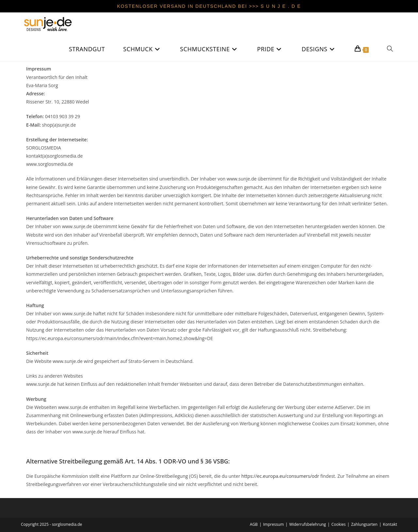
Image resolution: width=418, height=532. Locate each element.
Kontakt (390, 524)
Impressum (273, 524)
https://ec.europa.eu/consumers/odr (280, 476)
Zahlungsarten (364, 524)
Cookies (339, 524)
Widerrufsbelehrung (308, 524)
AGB (254, 524)
